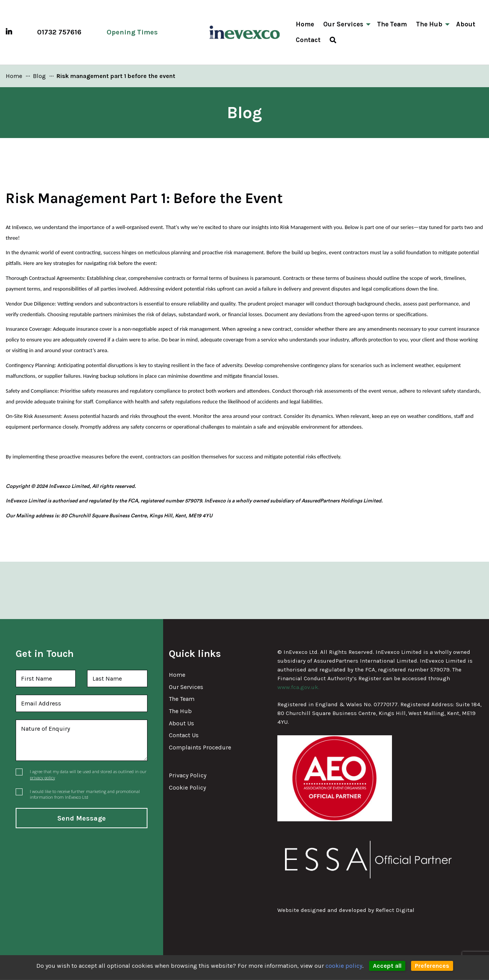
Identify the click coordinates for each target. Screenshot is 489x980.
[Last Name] (117, 679)
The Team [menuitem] (392, 24)
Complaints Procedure (200, 747)
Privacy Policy (188, 775)
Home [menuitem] (305, 24)
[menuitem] (333, 40)
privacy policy (42, 778)
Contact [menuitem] (308, 40)
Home (177, 675)
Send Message (82, 818)
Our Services (186, 687)
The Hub (180, 711)
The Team (182, 699)
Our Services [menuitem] (343, 24)
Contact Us (184, 735)
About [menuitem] (466, 24)
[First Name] (46, 679)
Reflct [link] (395, 910)
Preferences (432, 966)
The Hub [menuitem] (429, 24)
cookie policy (344, 966)
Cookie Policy (187, 787)
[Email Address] (82, 703)
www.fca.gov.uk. (298, 687)
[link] (14, 76)
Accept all (387, 966)
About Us (181, 723)
